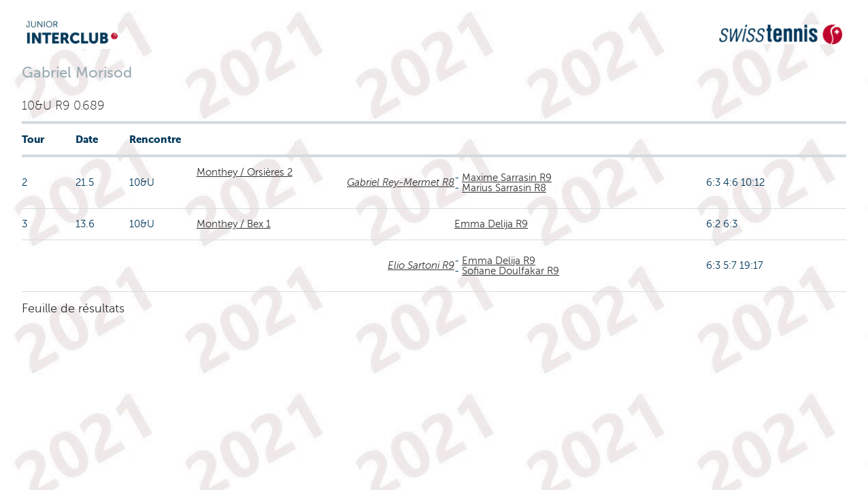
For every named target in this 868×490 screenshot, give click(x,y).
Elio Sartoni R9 (421, 265)
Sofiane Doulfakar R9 (511, 271)
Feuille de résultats (73, 308)
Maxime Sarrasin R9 (507, 178)
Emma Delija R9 (491, 224)
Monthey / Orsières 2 (245, 172)
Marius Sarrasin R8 (504, 188)
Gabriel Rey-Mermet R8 (401, 182)
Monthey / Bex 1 (234, 224)
